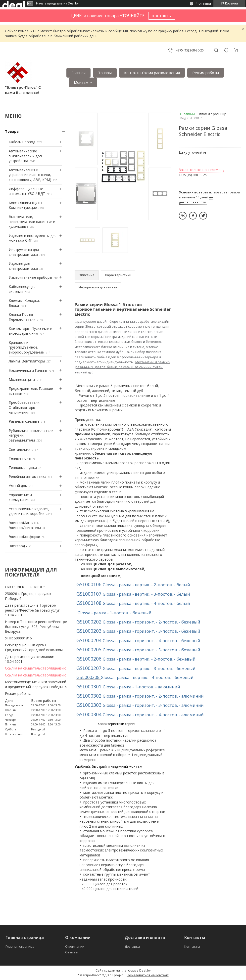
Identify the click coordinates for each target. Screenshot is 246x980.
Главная (78, 73)
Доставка (132, 946)
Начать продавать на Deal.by (57, 3)
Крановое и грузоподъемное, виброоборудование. (27, 347)
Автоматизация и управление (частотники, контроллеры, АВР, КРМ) (30, 175)
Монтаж (81, 82)
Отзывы (72, 952)
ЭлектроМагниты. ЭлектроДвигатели (25, 525)
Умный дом (18, 486)
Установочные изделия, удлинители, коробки (29, 511)
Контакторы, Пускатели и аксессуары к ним (30, 331)
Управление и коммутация (20, 497)
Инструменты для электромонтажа (24, 252)
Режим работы (206, 73)
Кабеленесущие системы (22, 289)
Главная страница (20, 946)
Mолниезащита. (22, 379)
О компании (75, 946)
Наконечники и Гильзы (28, 370)
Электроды (18, 546)
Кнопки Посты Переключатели (22, 317)
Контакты (192, 946)
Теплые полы (20, 458)
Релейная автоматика (27, 476)
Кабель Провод (22, 142)
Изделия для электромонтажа (23, 266)
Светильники (20, 449)
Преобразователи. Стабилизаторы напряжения (25, 407)
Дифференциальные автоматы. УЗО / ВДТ (27, 191)
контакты (162, 16)
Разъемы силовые (24, 421)
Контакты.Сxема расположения (152, 73)
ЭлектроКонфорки (24, 537)
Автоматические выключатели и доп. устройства (26, 156)
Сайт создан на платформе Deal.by (123, 970)
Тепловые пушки (23, 468)
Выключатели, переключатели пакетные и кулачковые (32, 222)
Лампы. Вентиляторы (27, 361)
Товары (105, 73)
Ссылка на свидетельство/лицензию (36, 668)
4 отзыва (203, 3)
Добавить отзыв (226, 50)
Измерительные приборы (30, 277)
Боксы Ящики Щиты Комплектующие (25, 205)
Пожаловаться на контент (148, 975)
